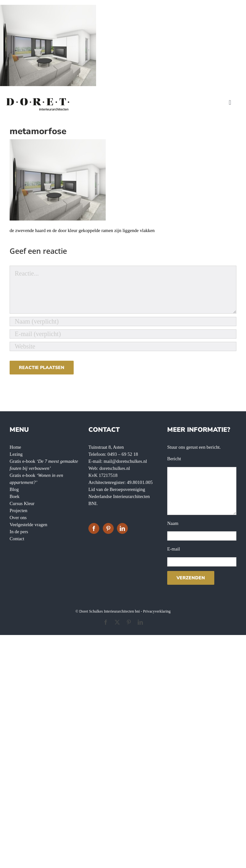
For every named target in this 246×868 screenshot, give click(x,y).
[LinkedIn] (122, 528)
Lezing (16, 454)
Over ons (18, 518)
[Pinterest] (108, 528)
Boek (15, 496)
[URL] (123, 346)
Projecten (18, 510)
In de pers (19, 532)
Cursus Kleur (22, 503)
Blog (14, 489)
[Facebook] (94, 528)
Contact (17, 539)
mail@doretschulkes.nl (125, 461)
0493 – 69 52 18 (123, 454)
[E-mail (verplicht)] (123, 334)
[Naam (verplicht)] (123, 321)
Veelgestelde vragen (29, 525)
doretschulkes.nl (115, 468)
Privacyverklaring (157, 611)
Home (15, 447)
